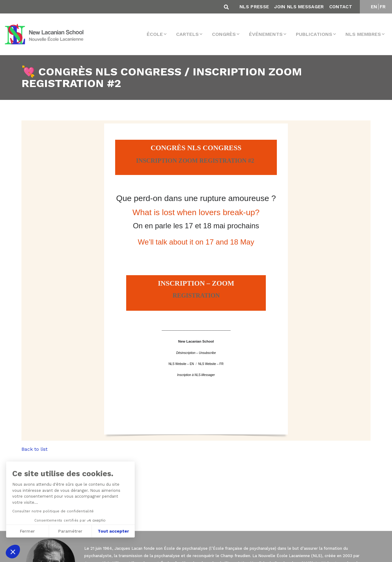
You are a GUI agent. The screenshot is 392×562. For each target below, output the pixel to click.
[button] (13, 552)
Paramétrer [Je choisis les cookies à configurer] (70, 531)
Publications (314, 34)
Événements (266, 34)
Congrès (224, 34)
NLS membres (363, 34)
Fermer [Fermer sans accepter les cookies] (27, 531)
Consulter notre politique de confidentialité (52, 511)
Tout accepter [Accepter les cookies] (113, 531)
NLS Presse (254, 7)
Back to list (34, 449)
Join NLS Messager (299, 7)
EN (374, 7)
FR (383, 7)
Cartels (187, 34)
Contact (341, 7)
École (155, 34)
